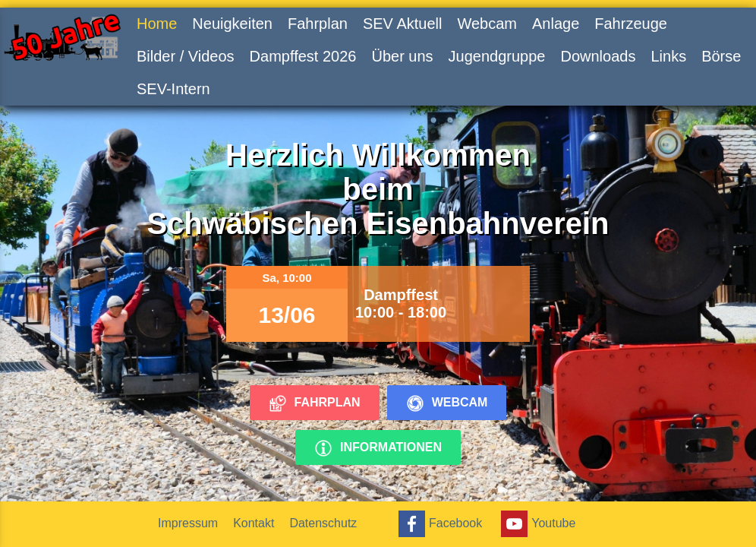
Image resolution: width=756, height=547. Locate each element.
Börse (721, 56)
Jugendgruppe (497, 56)
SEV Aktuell (403, 24)
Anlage (556, 24)
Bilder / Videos (186, 56)
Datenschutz (323, 523)
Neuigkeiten (232, 24)
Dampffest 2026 (303, 56)
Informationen (378, 448)
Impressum (188, 523)
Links (668, 56)
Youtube (536, 524)
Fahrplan (318, 24)
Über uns (402, 56)
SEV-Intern (173, 89)
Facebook (438, 524)
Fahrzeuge (631, 24)
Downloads (598, 56)
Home (157, 24)
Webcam (487, 24)
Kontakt (254, 523)
